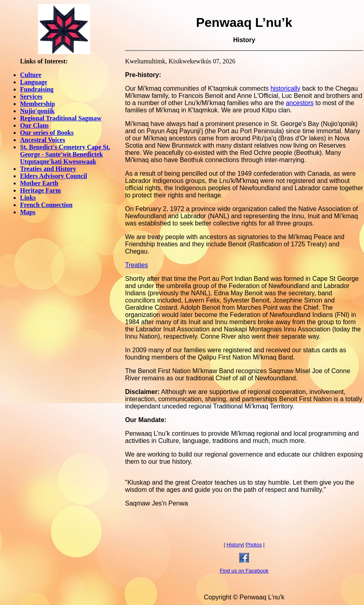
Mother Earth (39, 183)
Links (28, 198)
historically (286, 88)
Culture (31, 75)
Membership (37, 104)
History (235, 545)
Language (34, 82)
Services (31, 96)
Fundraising (37, 89)
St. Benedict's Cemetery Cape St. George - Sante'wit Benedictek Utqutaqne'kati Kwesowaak (65, 154)
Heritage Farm (40, 190)
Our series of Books (47, 133)
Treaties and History (48, 169)
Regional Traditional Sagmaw (61, 118)
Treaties (136, 265)
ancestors (300, 103)
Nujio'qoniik (37, 111)
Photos (253, 545)
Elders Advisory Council (54, 176)
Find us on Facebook (244, 571)
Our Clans (34, 125)
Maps (28, 212)
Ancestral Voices (42, 140)
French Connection (46, 205)
